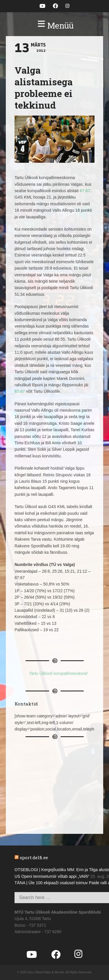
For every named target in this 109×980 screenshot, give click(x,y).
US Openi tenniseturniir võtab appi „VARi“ (52, 876)
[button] (54, 26)
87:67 (85, 191)
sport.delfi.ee (34, 857)
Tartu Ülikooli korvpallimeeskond (58, 673)
